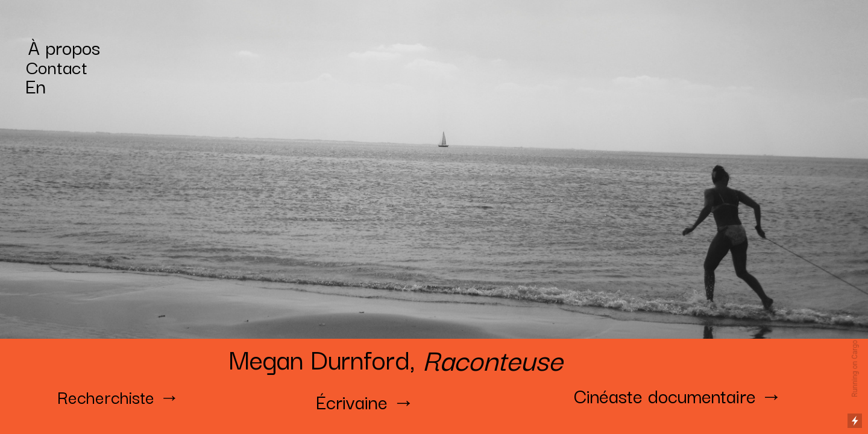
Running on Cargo (855, 369)
